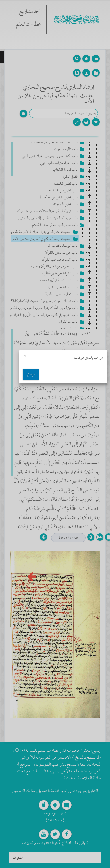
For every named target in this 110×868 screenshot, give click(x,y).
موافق (31, 374)
